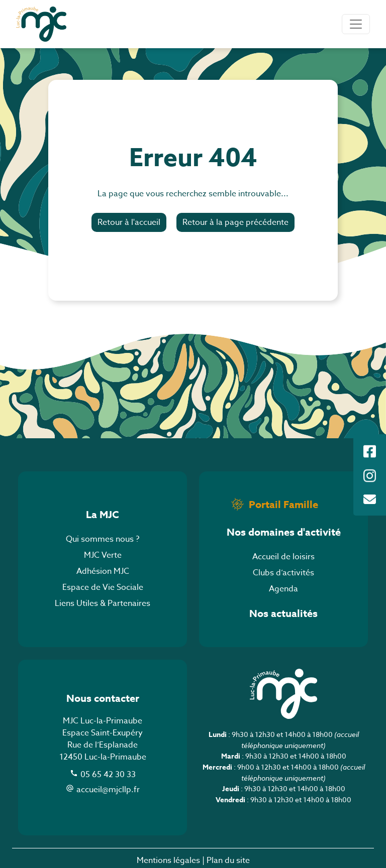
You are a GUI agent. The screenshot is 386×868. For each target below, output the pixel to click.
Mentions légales (168, 860)
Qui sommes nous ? (103, 539)
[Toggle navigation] (356, 24)
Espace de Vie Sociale (103, 587)
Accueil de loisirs (283, 557)
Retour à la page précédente (235, 222)
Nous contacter (103, 698)
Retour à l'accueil (129, 222)
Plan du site (228, 860)
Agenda (283, 589)
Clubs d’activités (283, 573)
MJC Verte (103, 555)
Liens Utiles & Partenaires (103, 603)
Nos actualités (283, 613)
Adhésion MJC (103, 571)
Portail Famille (283, 504)
